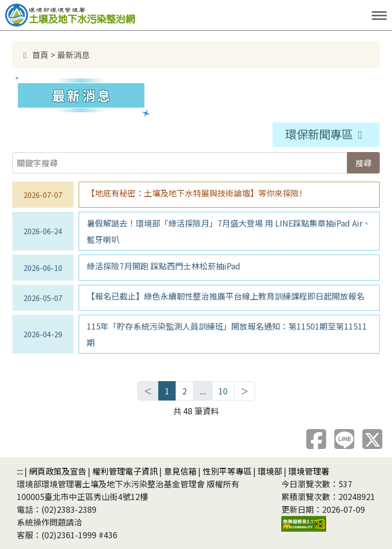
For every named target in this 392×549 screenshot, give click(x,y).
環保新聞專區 (329, 134)
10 (223, 391)
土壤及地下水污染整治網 (102, 14)
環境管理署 (309, 471)
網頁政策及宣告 (58, 471)
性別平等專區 (227, 471)
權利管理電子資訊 (125, 471)
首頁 (34, 55)
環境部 (270, 471)
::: (20, 471)
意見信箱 (180, 471)
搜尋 (363, 163)
